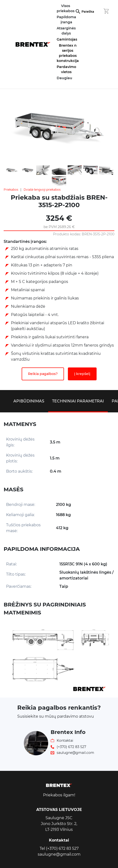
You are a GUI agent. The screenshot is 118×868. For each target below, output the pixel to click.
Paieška (88, 12)
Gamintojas (67, 39)
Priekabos (11, 190)
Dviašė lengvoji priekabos (42, 190)
